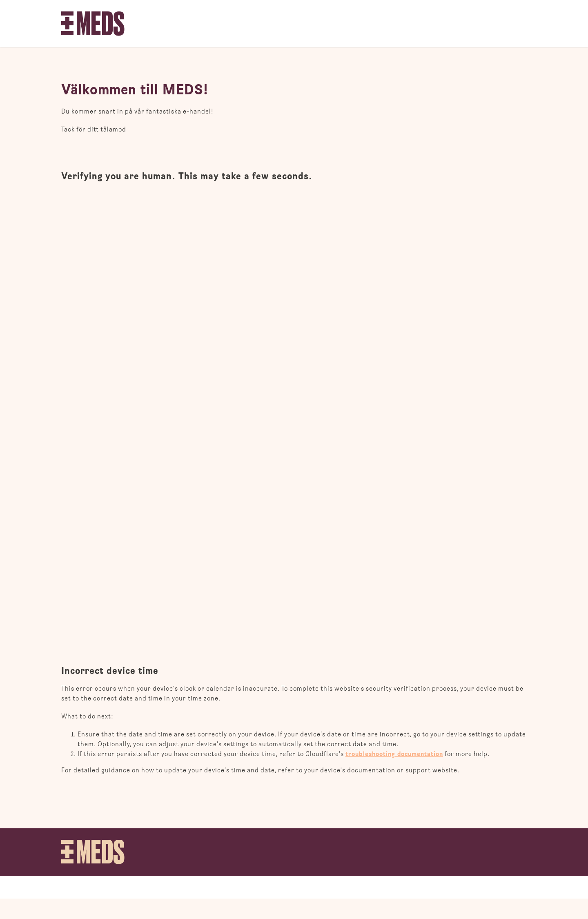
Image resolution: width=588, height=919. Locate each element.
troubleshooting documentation (394, 754)
